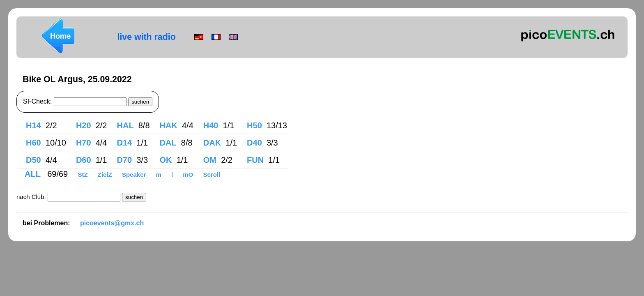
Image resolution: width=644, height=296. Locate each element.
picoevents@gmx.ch (112, 223)
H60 (33, 143)
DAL (168, 143)
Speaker (135, 175)
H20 (84, 125)
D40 (254, 143)
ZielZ (106, 175)
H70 (84, 143)
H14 (33, 125)
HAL (125, 125)
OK (166, 160)
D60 (84, 160)
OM (210, 160)
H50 (254, 125)
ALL (34, 174)
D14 (125, 143)
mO (189, 175)
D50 (33, 160)
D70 (125, 160)
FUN (255, 160)
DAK (212, 143)
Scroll (212, 175)
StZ (83, 175)
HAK (169, 125)
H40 (211, 125)
